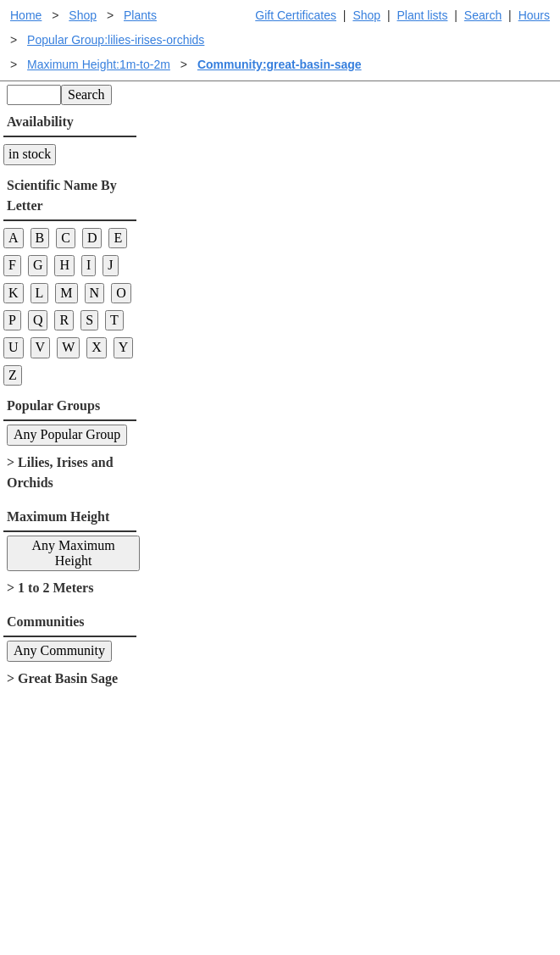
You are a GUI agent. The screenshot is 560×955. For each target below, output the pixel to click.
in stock (30, 154)
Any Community (59, 650)
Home (26, 15)
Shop (366, 15)
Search (483, 15)
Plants (140, 15)
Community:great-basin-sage (280, 64)
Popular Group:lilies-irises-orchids (116, 40)
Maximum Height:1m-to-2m (99, 64)
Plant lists (423, 15)
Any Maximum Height (74, 553)
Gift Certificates (296, 15)
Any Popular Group (67, 434)
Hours (534, 15)
